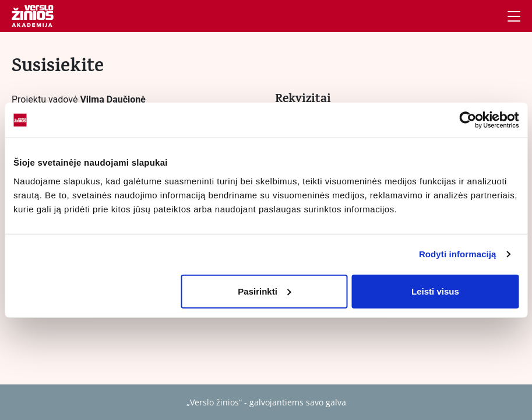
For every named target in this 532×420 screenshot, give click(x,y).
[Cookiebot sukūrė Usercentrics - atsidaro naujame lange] (468, 120)
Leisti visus (435, 291)
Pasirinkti (265, 291)
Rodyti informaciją (458, 254)
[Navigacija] (514, 16)
